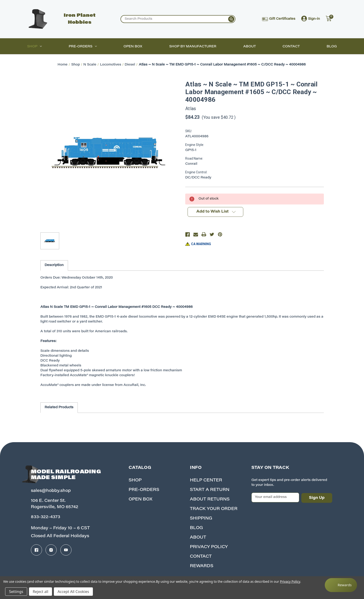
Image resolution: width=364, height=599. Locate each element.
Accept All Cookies (73, 592)
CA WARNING (201, 244)
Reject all (41, 592)
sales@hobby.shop (51, 491)
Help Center (206, 481)
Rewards (202, 566)
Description (54, 265)
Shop (34, 47)
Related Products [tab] (59, 408)
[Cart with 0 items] (328, 19)
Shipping (201, 519)
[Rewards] (341, 585)
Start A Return (210, 490)
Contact (291, 47)
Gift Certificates (279, 19)
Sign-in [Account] (310, 19)
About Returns (210, 500)
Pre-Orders (83, 47)
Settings (16, 592)
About (250, 47)
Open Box (133, 47)
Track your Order (214, 509)
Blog (332, 47)
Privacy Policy (209, 547)
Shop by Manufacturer (193, 47)
